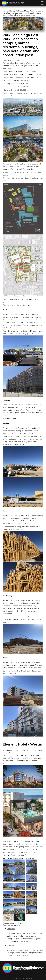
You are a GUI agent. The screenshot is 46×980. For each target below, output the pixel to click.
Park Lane (19, 923)
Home (5, 11)
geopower (11, 945)
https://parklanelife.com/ (16, 855)
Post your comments (11, 925)
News (12, 11)
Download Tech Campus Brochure (28, 74)
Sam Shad (11, 929)
